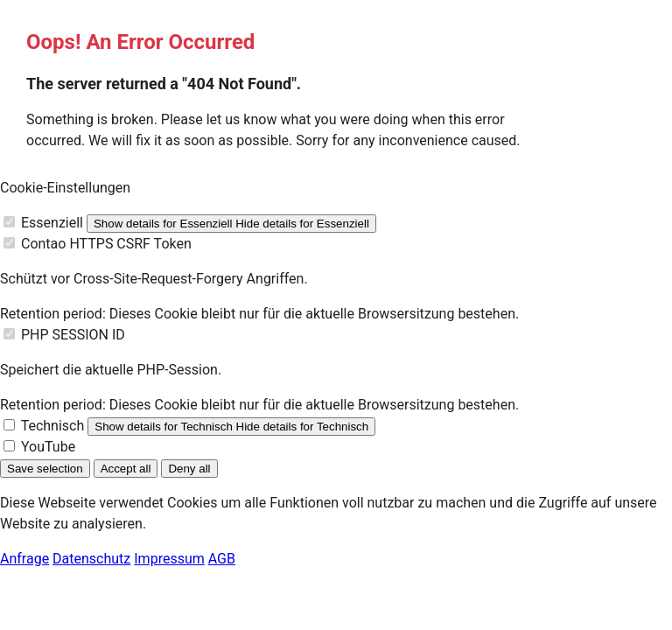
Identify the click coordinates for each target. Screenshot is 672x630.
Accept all (126, 469)
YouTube (48, 447)
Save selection (45, 469)
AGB (222, 559)
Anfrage (24, 559)
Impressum (169, 559)
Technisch (53, 426)
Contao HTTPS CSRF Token (106, 244)
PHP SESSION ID (73, 335)
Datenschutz (91, 559)
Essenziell (52, 223)
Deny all (189, 469)
